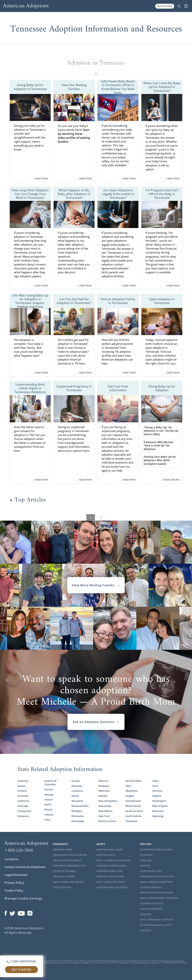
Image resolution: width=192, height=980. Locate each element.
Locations (11, 859)
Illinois (48, 809)
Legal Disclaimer (16, 875)
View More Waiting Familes (96, 585)
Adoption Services (151, 887)
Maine (75, 796)
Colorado (23, 806)
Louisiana (77, 791)
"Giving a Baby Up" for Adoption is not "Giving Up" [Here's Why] (161, 431)
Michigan (77, 811)
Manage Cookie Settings (24, 898)
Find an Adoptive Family (67, 860)
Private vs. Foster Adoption (156, 893)
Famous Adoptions (151, 909)
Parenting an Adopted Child (157, 877)
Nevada (103, 796)
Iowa (47, 820)
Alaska (21, 786)
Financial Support (64, 877)
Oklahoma (132, 791)
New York (104, 816)
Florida (49, 789)
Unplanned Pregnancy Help (70, 866)
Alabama (23, 781)
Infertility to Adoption (110, 877)
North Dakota (133, 781)
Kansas (76, 781)
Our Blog (145, 930)
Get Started (165, 6)
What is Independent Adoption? (159, 898)
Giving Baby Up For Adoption (70, 855)
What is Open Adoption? (111, 882)
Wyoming (158, 816)
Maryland (77, 801)
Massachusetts (80, 806)
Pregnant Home (62, 850)
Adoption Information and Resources (156, 852)
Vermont (157, 791)
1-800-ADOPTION (21, 961)
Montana (104, 786)
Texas (156, 781)
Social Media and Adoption (156, 920)
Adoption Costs (106, 855)
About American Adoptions (156, 882)
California (23, 801)
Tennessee (131, 821)
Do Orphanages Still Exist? (156, 925)
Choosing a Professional (112, 866)
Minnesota (78, 816)
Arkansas (23, 796)
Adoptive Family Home (109, 850)
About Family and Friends (68, 882)
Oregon (130, 796)
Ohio (128, 786)
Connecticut (24, 811)
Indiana (49, 815)
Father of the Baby (64, 871)
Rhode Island (133, 806)
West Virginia (160, 806)
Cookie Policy (14, 891)
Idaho (48, 804)
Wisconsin (158, 811)
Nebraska (104, 791)
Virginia (157, 796)
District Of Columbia (50, 783)
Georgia (49, 794)
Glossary (145, 914)
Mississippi (78, 821)
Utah (155, 786)
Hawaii (49, 800)
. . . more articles (169, 480)
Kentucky (77, 786)
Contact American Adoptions (25, 867)
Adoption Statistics (152, 904)
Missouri (103, 781)
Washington (159, 801)
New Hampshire (108, 801)
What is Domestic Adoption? (113, 860)
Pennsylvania (133, 801)
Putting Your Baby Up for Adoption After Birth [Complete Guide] (160, 460)
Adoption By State (151, 871)
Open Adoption (62, 887)
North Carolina (107, 821)
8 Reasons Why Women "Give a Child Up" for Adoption (159, 446)
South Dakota (133, 816)
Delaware (23, 816)
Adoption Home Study (110, 871)
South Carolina (134, 811)
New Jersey (105, 806)
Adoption (146, 860)
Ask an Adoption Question (96, 722)
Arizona (22, 791)
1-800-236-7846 (19, 850)
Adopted (145, 866)
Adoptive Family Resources (112, 887)
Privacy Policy (14, 883)
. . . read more (39, 178)
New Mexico (105, 811)
